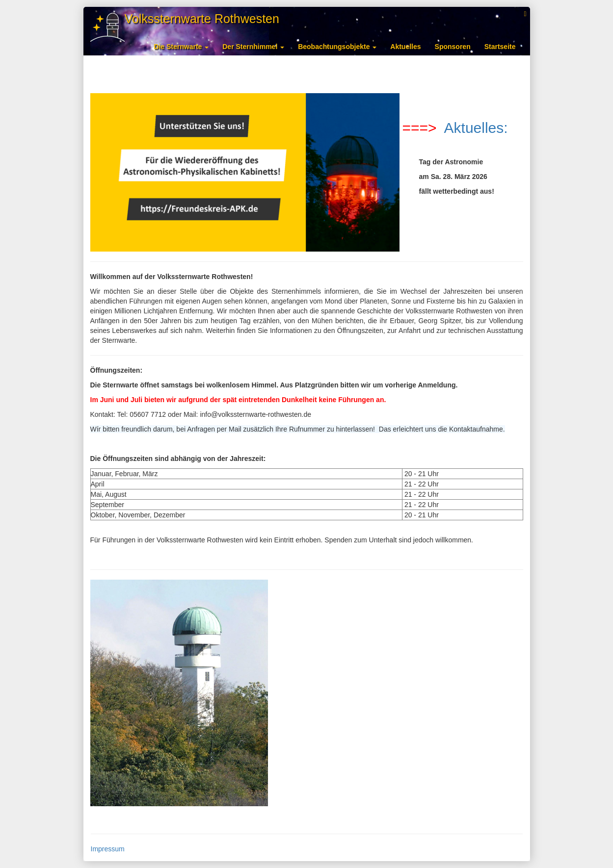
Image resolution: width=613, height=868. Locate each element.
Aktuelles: (474, 128)
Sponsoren (453, 47)
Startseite (500, 47)
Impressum (108, 849)
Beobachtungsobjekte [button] (337, 47)
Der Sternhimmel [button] (253, 47)
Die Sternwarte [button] (181, 47)
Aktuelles (405, 47)
